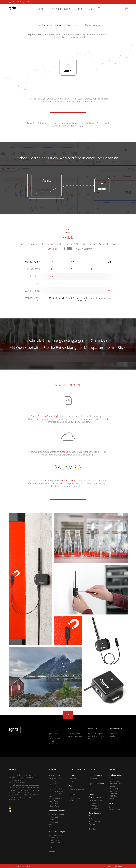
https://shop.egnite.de (97, 736)
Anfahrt (113, 736)
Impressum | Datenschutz (117, 866)
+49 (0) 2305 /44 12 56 (75, 737)
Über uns (113, 734)
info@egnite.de (74, 734)
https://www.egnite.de (97, 734)
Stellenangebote (116, 739)
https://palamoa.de (95, 739)
